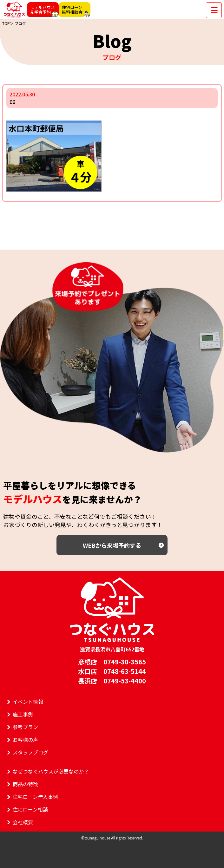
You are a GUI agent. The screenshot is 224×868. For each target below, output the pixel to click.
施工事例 (23, 714)
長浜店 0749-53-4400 (112, 681)
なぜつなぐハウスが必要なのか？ (51, 771)
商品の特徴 (25, 784)
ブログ (20, 23)
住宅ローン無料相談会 (72, 9)
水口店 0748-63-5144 (112, 671)
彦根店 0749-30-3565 (112, 662)
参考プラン (25, 727)
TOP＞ (8, 23)
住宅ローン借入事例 (35, 797)
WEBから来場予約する (112, 545)
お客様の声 (25, 740)
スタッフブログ (30, 752)
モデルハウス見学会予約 (43, 9)
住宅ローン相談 (30, 809)
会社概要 (23, 822)
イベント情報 (28, 702)
